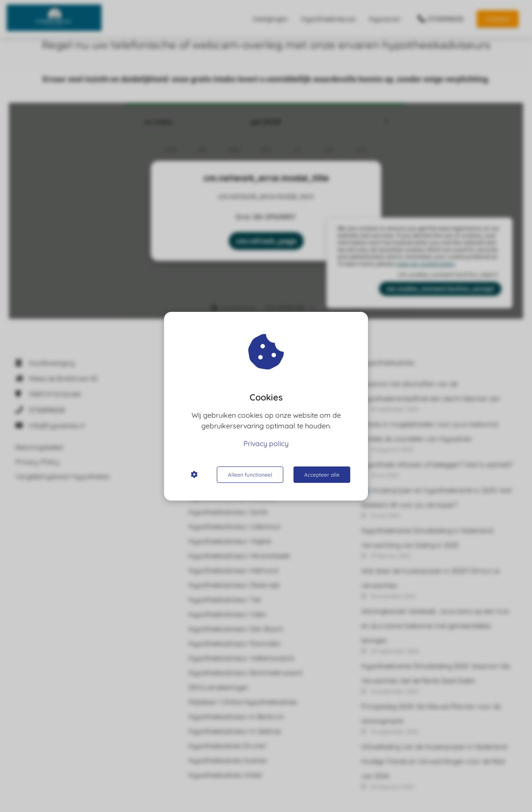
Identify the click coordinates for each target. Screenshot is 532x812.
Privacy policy (266, 443)
